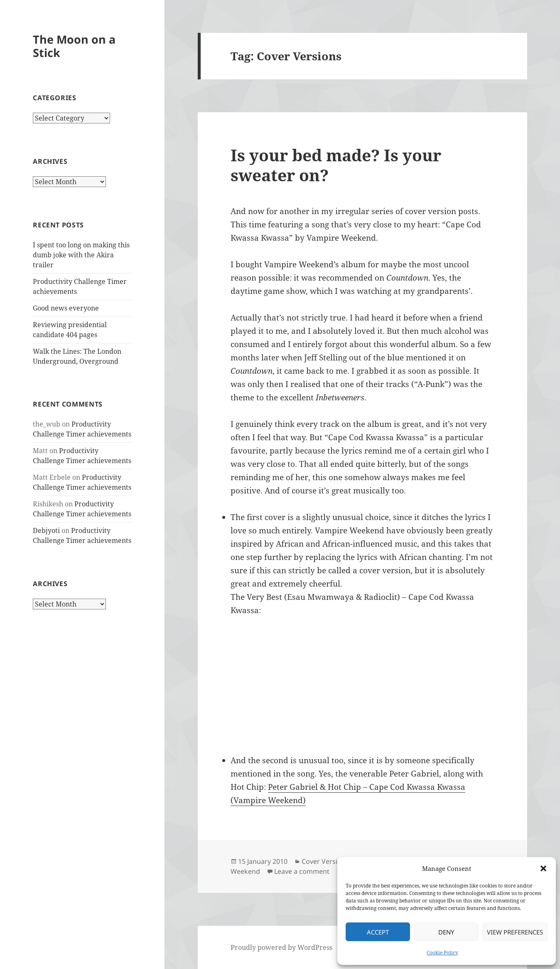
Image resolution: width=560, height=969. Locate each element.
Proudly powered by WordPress (281, 947)
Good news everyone (66, 308)
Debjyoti (46, 530)
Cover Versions (325, 861)
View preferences (515, 932)
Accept (378, 932)
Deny (446, 932)
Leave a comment (302, 871)
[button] (543, 868)
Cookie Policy (442, 953)
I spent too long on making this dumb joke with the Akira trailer (81, 255)
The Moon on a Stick (74, 46)
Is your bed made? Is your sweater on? (336, 165)
